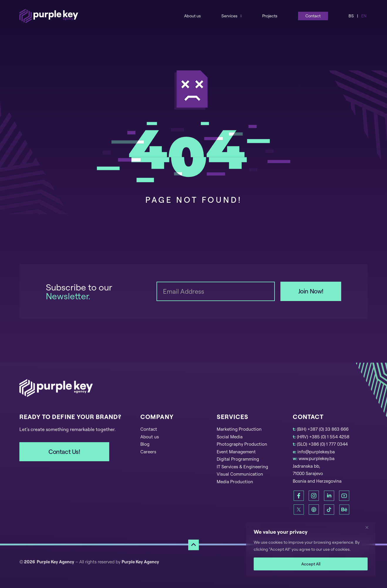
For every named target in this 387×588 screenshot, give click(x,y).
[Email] (216, 291)
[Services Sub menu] (241, 16)
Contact (313, 16)
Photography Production (242, 444)
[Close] (369, 527)
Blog (145, 444)
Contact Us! (64, 452)
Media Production (235, 482)
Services (229, 16)
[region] (311, 549)
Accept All (311, 564)
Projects (270, 16)
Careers (148, 452)
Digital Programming (238, 459)
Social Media (230, 437)
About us (192, 16)
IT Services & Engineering (242, 467)
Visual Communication (240, 474)
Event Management (236, 452)
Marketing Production (239, 429)
